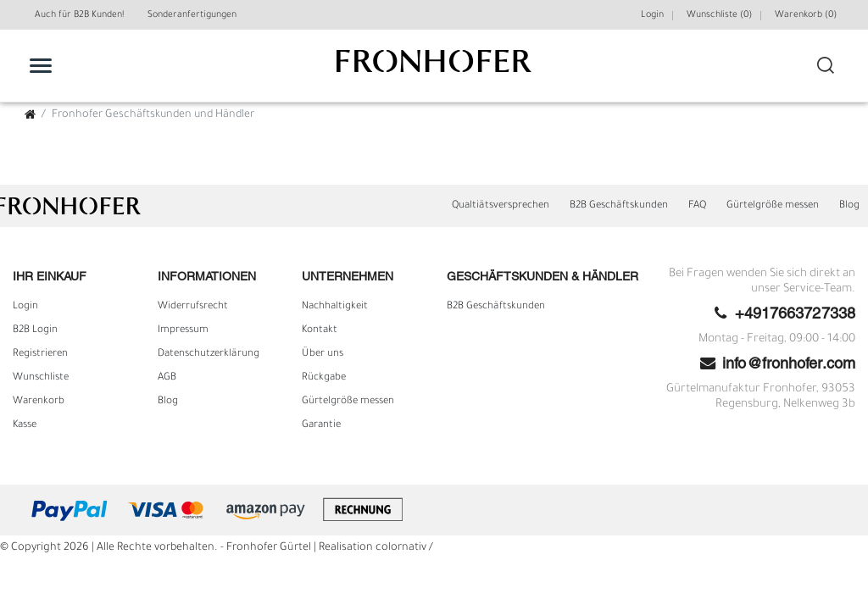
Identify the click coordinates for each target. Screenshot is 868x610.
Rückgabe (324, 378)
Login (25, 307)
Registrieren (40, 354)
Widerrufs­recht (193, 307)
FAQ (697, 206)
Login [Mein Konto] (652, 15)
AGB (167, 378)
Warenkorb (39, 402)
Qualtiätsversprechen (501, 206)
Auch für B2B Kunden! (79, 15)
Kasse (25, 425)
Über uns (323, 354)
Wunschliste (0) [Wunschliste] (719, 15)
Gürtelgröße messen (773, 206)
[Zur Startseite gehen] (30, 117)
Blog (849, 206)
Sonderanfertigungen (192, 15)
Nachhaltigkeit (335, 307)
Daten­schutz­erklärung (209, 354)
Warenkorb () (806, 15)
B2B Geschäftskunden (619, 206)
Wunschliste (41, 378)
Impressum (183, 330)
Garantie (321, 425)
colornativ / (404, 548)
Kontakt (320, 330)
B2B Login (35, 330)
